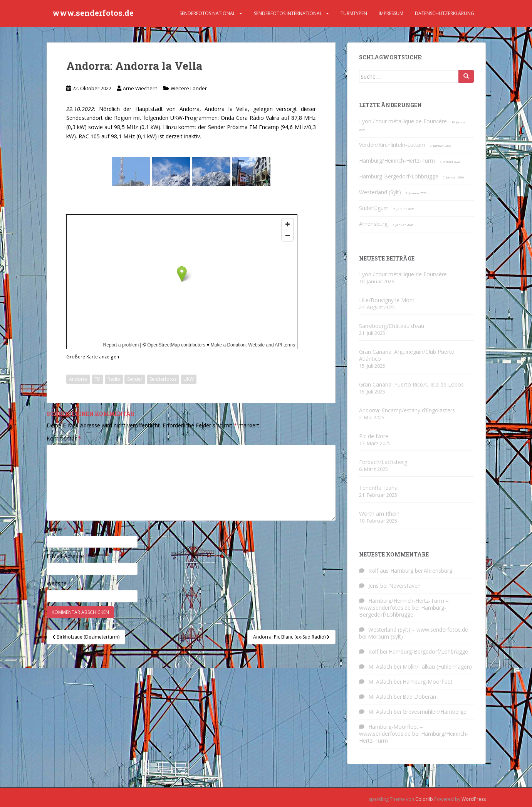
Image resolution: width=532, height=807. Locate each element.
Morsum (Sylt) (385, 636)
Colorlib (424, 799)
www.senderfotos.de (93, 13)
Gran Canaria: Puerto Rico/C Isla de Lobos (411, 384)
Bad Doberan (419, 697)
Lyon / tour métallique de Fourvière (403, 121)
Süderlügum (374, 208)
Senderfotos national (207, 13)
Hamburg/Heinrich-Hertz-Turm (397, 161)
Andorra (78, 379)
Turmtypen (354, 13)
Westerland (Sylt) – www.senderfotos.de (418, 630)
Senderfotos (163, 379)
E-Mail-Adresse (68, 556)
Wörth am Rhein (379, 514)
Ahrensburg (373, 224)
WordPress (474, 799)
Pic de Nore (374, 436)
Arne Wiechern (140, 88)
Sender (135, 379)
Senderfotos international (288, 13)
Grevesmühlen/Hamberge (435, 712)
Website (57, 583)
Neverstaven (405, 586)
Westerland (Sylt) (380, 192)
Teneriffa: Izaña (378, 488)
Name (57, 529)
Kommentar (64, 438)
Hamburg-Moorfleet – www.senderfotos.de (391, 730)
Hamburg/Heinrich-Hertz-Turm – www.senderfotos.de (404, 604)
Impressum (391, 13)
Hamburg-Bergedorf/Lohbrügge (399, 176)
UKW (189, 379)
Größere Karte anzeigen (93, 356)
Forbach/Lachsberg (383, 462)
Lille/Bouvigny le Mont (387, 300)
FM (97, 379)
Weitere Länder (189, 88)
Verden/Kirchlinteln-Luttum (392, 145)
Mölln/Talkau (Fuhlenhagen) (437, 667)
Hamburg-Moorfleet (428, 682)
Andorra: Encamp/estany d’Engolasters (407, 410)
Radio (114, 379)
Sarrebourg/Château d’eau (392, 326)
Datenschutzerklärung (445, 13)
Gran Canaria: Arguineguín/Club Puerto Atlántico (407, 355)
